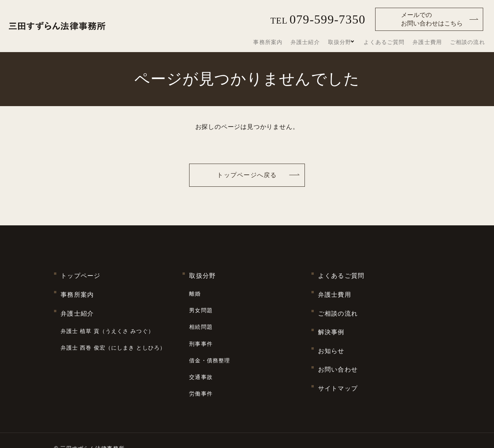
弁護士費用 (435, 42)
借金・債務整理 (210, 340)
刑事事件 (201, 327)
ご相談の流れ (470, 42)
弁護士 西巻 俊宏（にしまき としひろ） (113, 330)
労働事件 (201, 366)
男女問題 (201, 301)
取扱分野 (355, 42)
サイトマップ (338, 362)
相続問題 (201, 314)
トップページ (81, 274)
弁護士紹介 (326, 42)
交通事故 (201, 353)
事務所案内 (294, 42)
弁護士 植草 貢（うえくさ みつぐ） (107, 317)
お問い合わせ (338, 347)
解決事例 (331, 318)
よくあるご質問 (398, 42)
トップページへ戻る (247, 175)
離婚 (195, 288)
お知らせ (331, 332)
